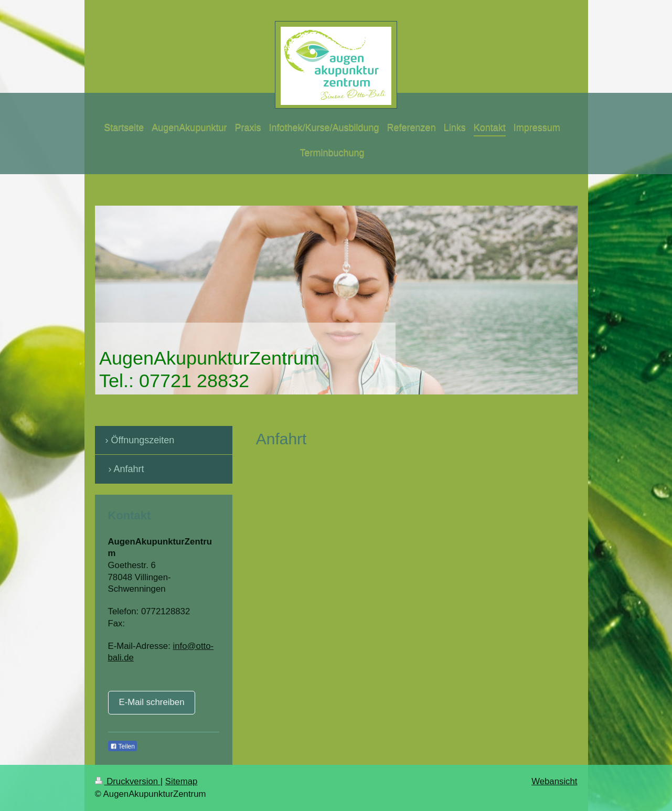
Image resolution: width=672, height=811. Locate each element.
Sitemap (182, 781)
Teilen (122, 746)
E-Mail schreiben (152, 702)
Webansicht (554, 781)
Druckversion (128, 781)
